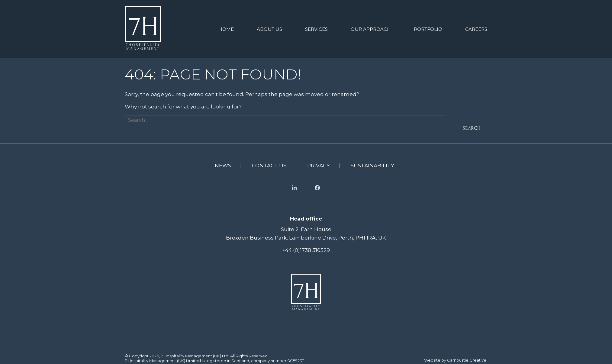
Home (226, 28)
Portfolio (428, 28)
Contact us (269, 163)
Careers (476, 28)
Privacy (319, 163)
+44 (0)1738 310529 (306, 247)
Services (316, 28)
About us (269, 28)
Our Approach (371, 28)
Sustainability (372, 163)
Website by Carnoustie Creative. (456, 358)
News (223, 163)
